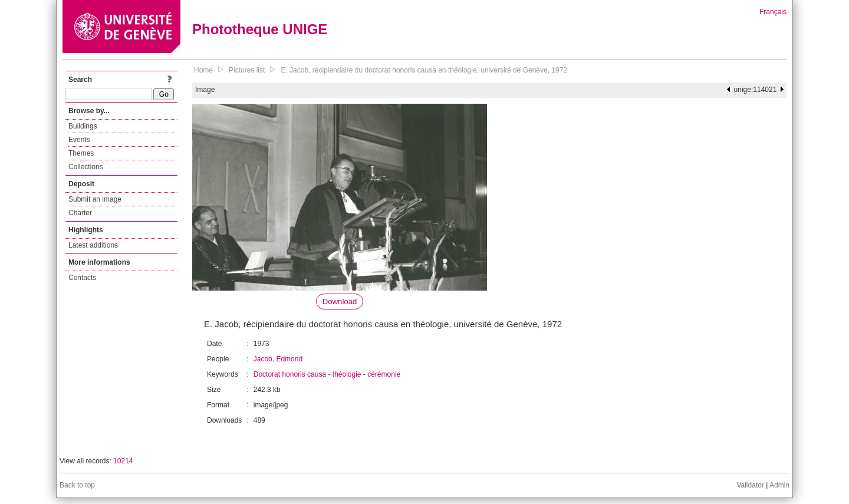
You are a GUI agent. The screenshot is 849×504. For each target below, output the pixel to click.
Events (79, 140)
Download (340, 302)
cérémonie (384, 374)
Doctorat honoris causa (290, 374)
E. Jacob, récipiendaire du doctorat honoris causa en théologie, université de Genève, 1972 (424, 70)
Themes (81, 153)
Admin (779, 485)
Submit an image (95, 199)
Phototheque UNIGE (260, 29)
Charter (80, 213)
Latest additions (93, 245)
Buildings (83, 126)
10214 (123, 461)
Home (203, 70)
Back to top (77, 485)
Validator (750, 485)
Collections (86, 167)
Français (773, 12)
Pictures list (247, 70)
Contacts (82, 278)
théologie (347, 374)
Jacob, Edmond (278, 359)
